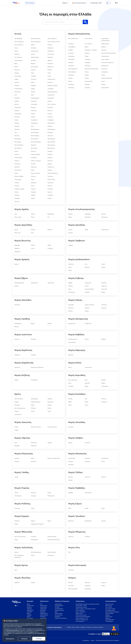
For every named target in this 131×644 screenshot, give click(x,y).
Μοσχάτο (50, 132)
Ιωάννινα (17, 339)
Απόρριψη (24, 639)
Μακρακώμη (34, 540)
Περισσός (17, 167)
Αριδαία (71, 477)
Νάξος (70, 402)
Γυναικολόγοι (43, 607)
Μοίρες (50, 405)
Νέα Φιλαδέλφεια (36, 142)
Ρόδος (70, 270)
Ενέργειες (108, 618)
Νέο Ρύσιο (104, 69)
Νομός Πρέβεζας (77, 488)
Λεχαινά (87, 308)
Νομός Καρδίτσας (23, 350)
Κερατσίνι (50, 107)
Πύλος (103, 461)
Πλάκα (16, 173)
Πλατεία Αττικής (35, 173)
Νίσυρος (87, 267)
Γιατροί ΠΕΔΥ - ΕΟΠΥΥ (81, 606)
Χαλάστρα (71, 88)
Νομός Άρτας (21, 565)
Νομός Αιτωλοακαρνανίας (82, 209)
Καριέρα (108, 615)
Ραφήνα (17, 183)
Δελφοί (33, 582)
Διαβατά (71, 50)
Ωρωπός (17, 201)
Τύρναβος (17, 446)
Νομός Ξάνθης (22, 472)
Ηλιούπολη (17, 92)
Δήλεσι (33, 245)
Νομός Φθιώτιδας (23, 532)
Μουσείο (17, 136)
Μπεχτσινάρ (105, 66)
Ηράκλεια (17, 521)
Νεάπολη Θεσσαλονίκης (92, 69)
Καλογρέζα (51, 98)
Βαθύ (70, 508)
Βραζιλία (101, 627)
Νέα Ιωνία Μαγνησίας (54, 458)
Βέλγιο (74, 627)
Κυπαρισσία (105, 458)
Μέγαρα (50, 126)
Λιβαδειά (17, 248)
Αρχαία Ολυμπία (89, 305)
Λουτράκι (71, 386)
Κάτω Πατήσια (52, 104)
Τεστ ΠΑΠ (57, 607)
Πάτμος (103, 267)
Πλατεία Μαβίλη (19, 176)
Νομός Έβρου (21, 278)
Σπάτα (33, 186)
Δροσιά (17, 82)
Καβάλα (104, 339)
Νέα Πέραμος (51, 139)
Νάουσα (17, 327)
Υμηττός (50, 192)
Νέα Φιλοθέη (51, 142)
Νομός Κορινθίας (77, 375)
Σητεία (49, 408)
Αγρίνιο (70, 214)
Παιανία (17, 154)
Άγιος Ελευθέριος (36, 42)
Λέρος (70, 267)
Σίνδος (70, 81)
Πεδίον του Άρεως (36, 161)
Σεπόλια (17, 186)
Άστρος (70, 230)
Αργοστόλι (17, 367)
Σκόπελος (34, 461)
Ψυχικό (50, 198)
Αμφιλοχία (88, 214)
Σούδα (33, 411)
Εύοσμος (87, 53)
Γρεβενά (71, 245)
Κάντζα (16, 104)
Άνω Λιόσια (51, 54)
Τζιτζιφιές (34, 192)
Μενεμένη (88, 66)
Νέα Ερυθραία (35, 136)
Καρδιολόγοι (43, 618)
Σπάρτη (17, 430)
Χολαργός (17, 198)
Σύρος (70, 405)
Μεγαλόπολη (105, 230)
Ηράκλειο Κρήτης (36, 402)
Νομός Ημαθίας (22, 319)
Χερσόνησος (18, 414)
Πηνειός (70, 311)
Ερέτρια (70, 286)
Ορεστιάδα (51, 283)
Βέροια (33, 324)
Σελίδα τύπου (109, 617)
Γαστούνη (104, 305)
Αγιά (16, 443)
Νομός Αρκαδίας (77, 225)
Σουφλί (16, 286)
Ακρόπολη (50, 48)
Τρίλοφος (87, 84)
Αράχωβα (17, 245)
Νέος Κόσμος (51, 148)
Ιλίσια (33, 95)
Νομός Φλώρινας (77, 532)
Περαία (87, 75)
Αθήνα (33, 45)
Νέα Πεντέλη (34, 139)
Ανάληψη (71, 44)
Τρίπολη (70, 233)
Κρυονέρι (17, 117)
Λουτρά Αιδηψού (89, 289)
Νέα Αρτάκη (72, 292)
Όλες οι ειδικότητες (81, 612)
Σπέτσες (50, 186)
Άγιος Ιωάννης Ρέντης (54, 42)
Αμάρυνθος (88, 283)
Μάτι (32, 126)
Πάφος (103, 586)
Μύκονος (104, 399)
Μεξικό (78, 627)
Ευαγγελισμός (18, 89)
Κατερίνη (33, 493)
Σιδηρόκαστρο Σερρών (37, 524)
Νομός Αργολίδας (23, 225)
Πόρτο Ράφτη (51, 179)
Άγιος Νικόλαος (19, 399)
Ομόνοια (33, 151)
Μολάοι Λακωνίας (36, 427)
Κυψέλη (33, 117)
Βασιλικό (104, 283)
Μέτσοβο (33, 339)
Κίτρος (49, 493)
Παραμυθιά (88, 324)
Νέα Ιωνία (50, 136)
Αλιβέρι (70, 283)
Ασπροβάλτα (72, 47)
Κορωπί (33, 114)
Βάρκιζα (33, 64)
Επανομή (104, 50)
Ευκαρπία (71, 53)
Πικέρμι (50, 170)
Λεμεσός (104, 582)
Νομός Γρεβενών (77, 241)
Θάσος (87, 339)
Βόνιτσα (104, 214)
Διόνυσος (34, 79)
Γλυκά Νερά (18, 76)
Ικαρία (87, 508)
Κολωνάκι (34, 111)
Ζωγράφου (51, 89)
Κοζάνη (16, 380)
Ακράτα (33, 214)
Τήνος (86, 405)
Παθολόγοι (43, 610)
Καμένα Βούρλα (52, 537)
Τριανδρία (71, 84)
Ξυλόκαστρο (105, 386)
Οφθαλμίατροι (44, 613)
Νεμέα (87, 386)
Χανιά (49, 411)
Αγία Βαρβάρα (18, 38)
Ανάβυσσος (51, 51)
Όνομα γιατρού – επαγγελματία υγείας (86, 609)
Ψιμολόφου (88, 589)
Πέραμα (50, 164)
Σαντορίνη (104, 402)
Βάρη (16, 64)
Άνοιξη (33, 54)
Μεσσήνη (87, 461)
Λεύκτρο (71, 461)
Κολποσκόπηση (59, 613)
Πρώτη (49, 521)
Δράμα (16, 264)
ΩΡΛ (41, 604)
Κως (86, 264)
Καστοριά (71, 570)
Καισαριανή (51, 95)
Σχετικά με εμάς (110, 604)
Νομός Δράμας (22, 259)
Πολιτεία (33, 176)
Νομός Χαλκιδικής (24, 547)
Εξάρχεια (33, 85)
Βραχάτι (104, 380)
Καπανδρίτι (34, 104)
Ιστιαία (87, 286)
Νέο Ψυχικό (34, 148)
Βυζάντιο (104, 47)
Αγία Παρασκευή (36, 38)
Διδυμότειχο (34, 283)
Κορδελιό (71, 62)
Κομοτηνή (17, 508)
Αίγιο (16, 214)
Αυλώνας (33, 60)
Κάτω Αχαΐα (18, 217)
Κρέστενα (71, 308)
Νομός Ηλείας (75, 300)
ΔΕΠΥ (56, 612)
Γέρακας (17, 73)
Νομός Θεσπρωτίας (78, 319)
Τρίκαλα (104, 521)
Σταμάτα (33, 189)
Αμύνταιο (71, 537)
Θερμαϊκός (71, 56)
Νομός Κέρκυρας (77, 350)
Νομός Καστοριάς (77, 565)
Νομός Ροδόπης (22, 504)
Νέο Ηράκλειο (51, 145)
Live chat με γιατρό (110, 609)
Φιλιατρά (71, 465)
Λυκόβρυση (51, 120)
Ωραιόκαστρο (105, 88)
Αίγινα (16, 48)
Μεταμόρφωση (35, 129)
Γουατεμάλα (95, 627)
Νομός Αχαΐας (22, 209)
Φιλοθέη (17, 195)
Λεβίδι (87, 230)
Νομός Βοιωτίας (23, 241)
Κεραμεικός (18, 107)
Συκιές (103, 81)
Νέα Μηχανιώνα (73, 69)
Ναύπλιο (50, 230)
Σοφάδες (33, 355)
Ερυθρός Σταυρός (53, 85)
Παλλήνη (50, 154)
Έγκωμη (70, 582)
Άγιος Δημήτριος (19, 42)
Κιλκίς (70, 367)
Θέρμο (70, 217)
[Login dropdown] (108, 3)
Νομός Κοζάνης (22, 375)
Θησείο (33, 92)
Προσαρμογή (10, 639)
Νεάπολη (33, 145)
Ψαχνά (103, 292)
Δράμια (17, 402)
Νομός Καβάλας (76, 334)
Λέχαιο (103, 383)
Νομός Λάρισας (22, 438)
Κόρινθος (87, 383)
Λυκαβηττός (34, 120)
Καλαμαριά (71, 59)
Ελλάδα (69, 627)
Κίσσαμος (17, 405)
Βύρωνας (17, 70)
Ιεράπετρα (50, 402)
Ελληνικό (17, 85)
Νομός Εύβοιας (76, 278)
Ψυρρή (33, 198)
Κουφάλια (88, 62)
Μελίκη (50, 324)
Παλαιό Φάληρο (35, 154)
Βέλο (86, 380)
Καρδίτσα (17, 355)
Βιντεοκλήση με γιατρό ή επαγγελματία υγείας (87, 604)
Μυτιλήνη (87, 443)
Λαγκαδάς (71, 66)
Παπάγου (50, 158)
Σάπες (33, 508)
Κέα (86, 399)
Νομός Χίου (74, 547)
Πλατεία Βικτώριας (53, 173)
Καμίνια (50, 101)
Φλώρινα (87, 537)
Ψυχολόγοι (43, 612)
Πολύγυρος (51, 555)
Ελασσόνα (34, 443)
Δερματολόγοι (44, 606)
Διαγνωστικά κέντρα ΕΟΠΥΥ (83, 617)
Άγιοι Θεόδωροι (73, 380)
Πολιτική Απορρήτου (13, 630)
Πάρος (87, 402)
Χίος (70, 552)
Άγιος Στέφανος (19, 45)
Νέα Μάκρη (18, 139)
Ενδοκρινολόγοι (44, 615)
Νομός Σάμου (75, 504)
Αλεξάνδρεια (18, 324)
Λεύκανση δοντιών (59, 610)
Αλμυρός (17, 458)
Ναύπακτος (105, 217)
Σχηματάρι (17, 252)
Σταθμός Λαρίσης (19, 189)
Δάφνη (16, 79)
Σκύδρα (70, 480)
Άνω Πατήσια (18, 57)
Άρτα (16, 570)
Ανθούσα (17, 54)
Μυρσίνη (104, 308)
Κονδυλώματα (58, 604)
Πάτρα (33, 217)
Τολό (32, 233)
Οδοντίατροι (43, 609)
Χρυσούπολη (72, 342)
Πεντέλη (33, 164)
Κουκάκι (50, 114)
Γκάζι (32, 73)
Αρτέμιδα (50, 57)
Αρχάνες (50, 399)
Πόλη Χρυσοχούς (73, 589)
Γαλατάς (33, 70)
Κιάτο (70, 383)
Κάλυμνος (71, 264)
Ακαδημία (34, 48)
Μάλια (33, 405)
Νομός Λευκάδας (77, 422)
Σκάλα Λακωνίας (52, 427)
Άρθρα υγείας (79, 613)
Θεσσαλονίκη (105, 56)
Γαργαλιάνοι (72, 458)
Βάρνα (87, 47)
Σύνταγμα (50, 189)
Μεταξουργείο (51, 129)
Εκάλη (33, 82)
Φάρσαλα (34, 446)
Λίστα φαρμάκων (80, 621)
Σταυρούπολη (89, 81)
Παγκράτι (50, 151)
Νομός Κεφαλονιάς (24, 363)
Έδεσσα (104, 477)
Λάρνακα (87, 582)
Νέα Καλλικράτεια (36, 552)
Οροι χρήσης (86, 640)
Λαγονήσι (50, 117)
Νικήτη (33, 555)
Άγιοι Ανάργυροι (52, 38)
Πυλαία (87, 78)
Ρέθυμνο (33, 408)
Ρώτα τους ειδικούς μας (82, 620)
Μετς (16, 132)
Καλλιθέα (17, 98)
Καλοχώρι (88, 59)
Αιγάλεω (50, 45)
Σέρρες (16, 524)
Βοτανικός (50, 64)
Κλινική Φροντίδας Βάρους (112, 612)
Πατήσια (17, 161)
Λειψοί (103, 264)
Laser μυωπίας (59, 615)
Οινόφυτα (50, 248)
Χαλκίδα (87, 292)
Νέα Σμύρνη (18, 142)
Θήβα (49, 245)
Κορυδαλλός (18, 114)
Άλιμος (16, 51)
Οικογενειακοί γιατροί (81, 607)
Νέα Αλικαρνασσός (20, 408)
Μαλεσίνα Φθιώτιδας (54, 540)
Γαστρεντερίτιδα (59, 609)
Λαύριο (16, 120)
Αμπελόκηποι (35, 51)
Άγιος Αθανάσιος (73, 38)
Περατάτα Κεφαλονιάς (37, 367)
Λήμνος (70, 443)
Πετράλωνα (51, 167)
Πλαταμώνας (51, 496)
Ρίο (48, 217)
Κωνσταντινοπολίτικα (107, 62)
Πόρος (33, 179)
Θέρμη (87, 56)
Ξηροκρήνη (105, 72)
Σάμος (103, 508)
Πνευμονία (57, 617)
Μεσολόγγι (88, 217)
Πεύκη (33, 170)
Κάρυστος (104, 286)
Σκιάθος (17, 461)
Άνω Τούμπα (88, 44)
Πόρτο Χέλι (17, 233)
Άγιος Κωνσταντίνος (20, 537)
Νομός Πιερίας (22, 488)
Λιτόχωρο (34, 496)
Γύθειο (16, 427)
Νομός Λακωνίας (23, 422)
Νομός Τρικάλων (77, 516)
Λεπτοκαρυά (18, 496)
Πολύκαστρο (88, 367)
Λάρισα (50, 443)
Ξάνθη (16, 477)
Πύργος (87, 311)
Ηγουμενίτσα (72, 324)
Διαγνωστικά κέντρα (81, 615)
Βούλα (16, 67)
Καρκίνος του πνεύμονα (61, 618)
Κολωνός (50, 111)
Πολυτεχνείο (18, 179)
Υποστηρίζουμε (109, 621)
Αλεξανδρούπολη (19, 283)
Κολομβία (83, 627)
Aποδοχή (39, 639)
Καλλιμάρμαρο (35, 98)
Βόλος (33, 458)
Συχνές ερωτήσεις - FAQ (82, 618)
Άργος (16, 230)
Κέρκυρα (71, 355)
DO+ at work (109, 607)
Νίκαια (16, 151)
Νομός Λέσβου (76, 438)
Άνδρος (70, 399)
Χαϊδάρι (33, 195)
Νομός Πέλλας (75, 472)
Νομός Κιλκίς (75, 363)
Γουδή (49, 76)
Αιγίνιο (16, 493)
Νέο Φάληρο (18, 148)
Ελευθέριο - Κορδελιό (91, 50)
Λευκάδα (71, 427)
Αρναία (16, 552)
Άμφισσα (17, 582)
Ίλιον (16, 95)
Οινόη (33, 248)
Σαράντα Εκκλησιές (107, 78)
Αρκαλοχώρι (34, 399)
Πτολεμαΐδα (34, 380)
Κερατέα (33, 107)
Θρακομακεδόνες (52, 92)
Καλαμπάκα (88, 521)
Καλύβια (17, 101)
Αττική (18, 34)
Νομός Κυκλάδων (77, 394)
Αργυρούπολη (35, 57)
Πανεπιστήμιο (18, 158)
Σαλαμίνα (34, 183)
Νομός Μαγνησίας (24, 454)
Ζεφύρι (33, 89)
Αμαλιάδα (71, 305)
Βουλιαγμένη (34, 67)
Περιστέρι (34, 167)
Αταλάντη (34, 537)
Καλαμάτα (88, 458)
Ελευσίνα (50, 82)
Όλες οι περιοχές (80, 610)
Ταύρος (16, 192)
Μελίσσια (17, 129)
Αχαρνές (50, 60)
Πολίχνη (70, 78)
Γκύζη (49, 73)
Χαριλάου (88, 88)
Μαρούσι (17, 126)
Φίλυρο (104, 84)
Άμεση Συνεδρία (109, 613)
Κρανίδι (33, 230)
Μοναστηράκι (35, 132)
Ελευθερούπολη (73, 339)
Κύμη (70, 289)
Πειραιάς (50, 161)
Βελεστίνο (71, 521)
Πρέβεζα (71, 493)
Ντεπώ (87, 72)
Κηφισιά (17, 111)
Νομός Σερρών (22, 516)
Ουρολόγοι (43, 617)
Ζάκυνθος (17, 305)
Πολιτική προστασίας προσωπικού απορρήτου (107, 640)
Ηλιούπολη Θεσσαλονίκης (109, 53)
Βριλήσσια (50, 67)
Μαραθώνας (34, 123)
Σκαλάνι (17, 411)
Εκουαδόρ (88, 627)
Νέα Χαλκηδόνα (19, 145)
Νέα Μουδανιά (52, 552)
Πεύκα (103, 75)
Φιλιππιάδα (88, 493)
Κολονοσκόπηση (59, 606)
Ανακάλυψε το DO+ (110, 610)
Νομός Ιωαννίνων (23, 334)
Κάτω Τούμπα (105, 59)
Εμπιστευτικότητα (110, 620)
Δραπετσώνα (51, 79)
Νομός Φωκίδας (22, 578)
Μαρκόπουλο (51, 123)
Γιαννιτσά (87, 477)
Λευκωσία (71, 586)
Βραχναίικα (51, 214)
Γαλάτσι (50, 70)
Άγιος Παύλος (89, 38)
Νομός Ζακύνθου (23, 300)
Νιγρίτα (33, 521)
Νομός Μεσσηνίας (77, 454)
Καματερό (34, 101)
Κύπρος (72, 578)
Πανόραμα (71, 75)
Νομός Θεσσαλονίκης (79, 34)
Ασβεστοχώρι (105, 44)
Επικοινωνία (109, 606)
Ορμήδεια (88, 586)
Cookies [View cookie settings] (92, 640)
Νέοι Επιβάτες (72, 72)
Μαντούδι (104, 289)
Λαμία (16, 540)
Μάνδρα (17, 123)
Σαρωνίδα (50, 183)
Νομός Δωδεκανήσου (79, 259)
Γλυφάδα (33, 76)
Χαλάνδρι (50, 195)
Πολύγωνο (50, 176)
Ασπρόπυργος (18, 60)
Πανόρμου (34, 158)
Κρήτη (18, 394)
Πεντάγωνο (18, 164)
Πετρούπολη (18, 170)
